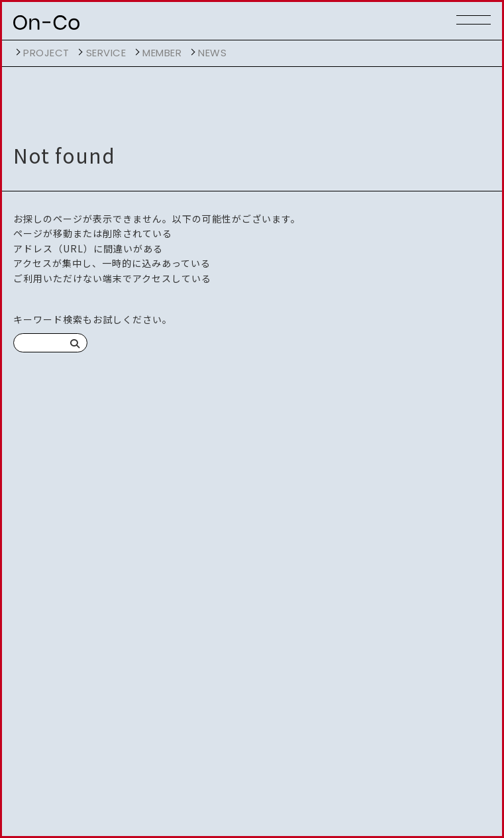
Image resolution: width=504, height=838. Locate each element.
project (46, 53)
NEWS (212, 53)
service (106, 53)
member (162, 53)
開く (17, 52)
